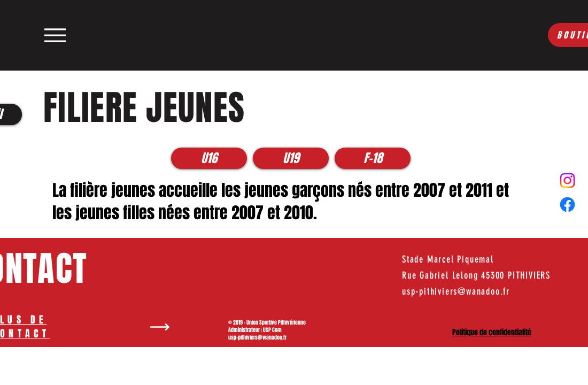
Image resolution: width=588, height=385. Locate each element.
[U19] (291, 158)
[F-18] (373, 158)
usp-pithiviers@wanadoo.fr (257, 337)
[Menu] (55, 35)
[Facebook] (567, 205)
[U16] (209, 158)
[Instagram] (567, 180)
